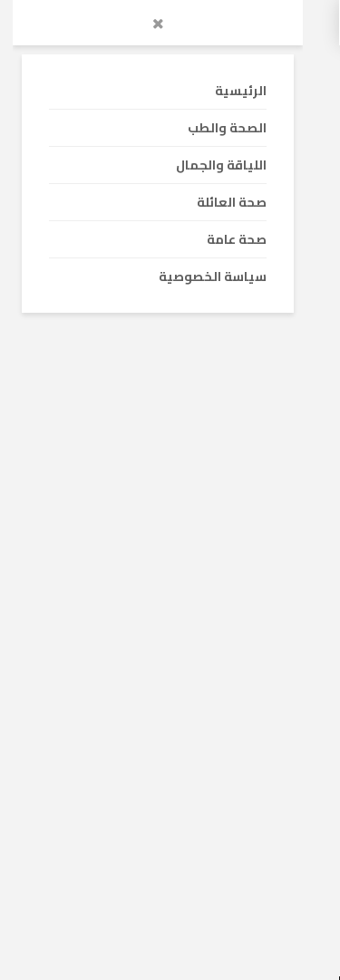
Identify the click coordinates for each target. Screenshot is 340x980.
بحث (102, 776)
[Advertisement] (170, 243)
